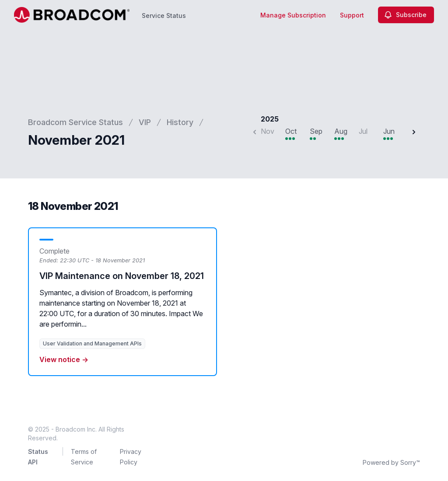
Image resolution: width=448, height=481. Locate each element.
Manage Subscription (293, 15)
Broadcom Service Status (75, 122)
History (180, 122)
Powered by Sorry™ (391, 462)
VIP (145, 122)
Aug (341, 131)
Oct (291, 131)
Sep (316, 131)
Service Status (164, 16)
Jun (389, 131)
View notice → (64, 359)
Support (352, 15)
